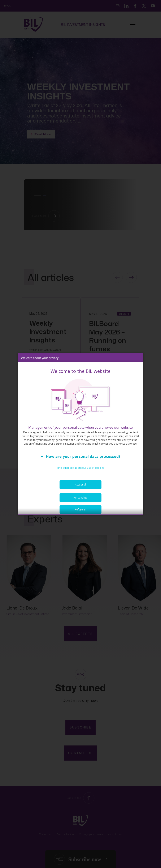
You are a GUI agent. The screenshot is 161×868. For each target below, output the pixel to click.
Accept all (81, 488)
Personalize (80, 501)
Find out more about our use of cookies (81, 471)
